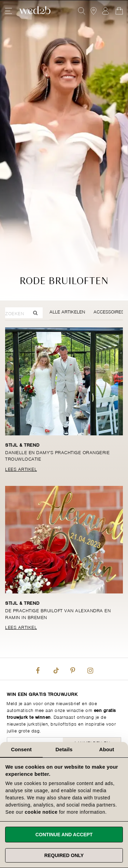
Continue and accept (64, 835)
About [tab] (107, 749)
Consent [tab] (21, 749)
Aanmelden (105, 11)
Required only (64, 855)
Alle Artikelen (67, 311)
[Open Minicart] (119, 11)
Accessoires (109, 311)
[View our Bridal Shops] (94, 11)
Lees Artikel (21, 469)
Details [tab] (64, 749)
